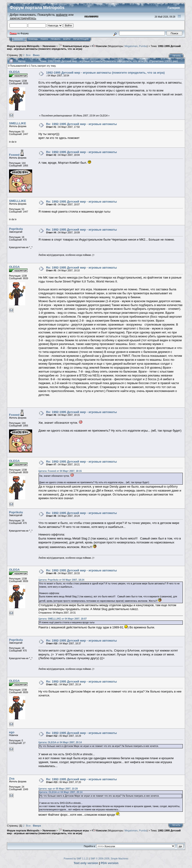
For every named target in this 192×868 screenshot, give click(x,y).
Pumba (143, 46)
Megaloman (131, 46)
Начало (19, 39)
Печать (177, 56)
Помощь (33, 39)
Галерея (174, 8)
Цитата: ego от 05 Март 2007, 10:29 (58, 789)
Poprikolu (16, 229)
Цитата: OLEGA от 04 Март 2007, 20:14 (60, 742)
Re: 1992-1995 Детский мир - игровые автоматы (81, 124)
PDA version (110, 863)
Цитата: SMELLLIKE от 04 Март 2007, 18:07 (62, 619)
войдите (62, 15)
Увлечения (49, 46)
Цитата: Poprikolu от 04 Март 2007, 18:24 (61, 580)
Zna (12, 779)
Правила (56, 39)
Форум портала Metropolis (23, 46)
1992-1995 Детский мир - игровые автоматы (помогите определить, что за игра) (105, 73)
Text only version (86, 863)
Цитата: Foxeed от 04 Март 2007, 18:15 (60, 471)
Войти (67, 39)
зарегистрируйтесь (23, 18)
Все (28, 55)
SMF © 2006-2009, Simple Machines (109, 859)
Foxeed (14, 155)
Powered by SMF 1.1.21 (76, 859)
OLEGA (14, 72)
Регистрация (81, 39)
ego (12, 732)
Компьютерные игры (74, 46)
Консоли (99, 46)
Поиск (44, 39)
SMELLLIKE (18, 123)
